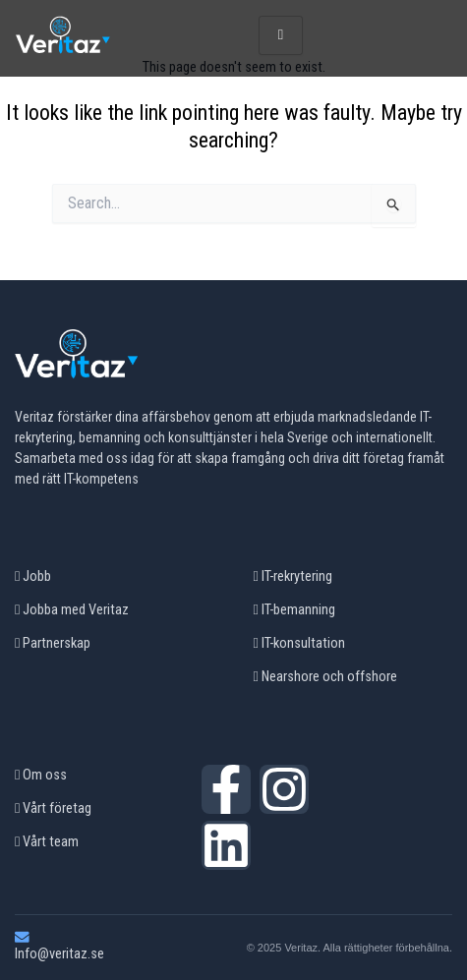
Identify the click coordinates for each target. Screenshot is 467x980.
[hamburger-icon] (281, 35)
